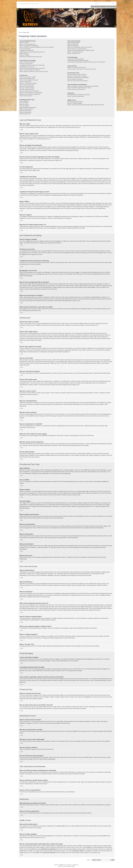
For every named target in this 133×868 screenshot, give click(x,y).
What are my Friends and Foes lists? (77, 67)
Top (22, 130)
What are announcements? (26, 109)
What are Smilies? (24, 104)
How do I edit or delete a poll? (27, 85)
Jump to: (89, 860)
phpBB (61, 865)
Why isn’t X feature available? (75, 103)
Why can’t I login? (24, 42)
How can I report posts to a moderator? (29, 91)
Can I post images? (25, 106)
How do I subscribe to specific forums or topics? (79, 88)
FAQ (93, 7)
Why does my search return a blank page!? (78, 78)
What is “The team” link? (74, 53)
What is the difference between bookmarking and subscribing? (83, 86)
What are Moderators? (73, 44)
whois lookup (40, 847)
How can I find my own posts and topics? (78, 81)
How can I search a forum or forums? (77, 74)
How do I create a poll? (25, 82)
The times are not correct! (26, 64)
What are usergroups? (73, 46)
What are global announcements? (28, 107)
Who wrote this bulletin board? (75, 102)
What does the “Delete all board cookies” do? (31, 57)
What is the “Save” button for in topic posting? (31, 93)
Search (97, 7)
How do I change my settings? (27, 62)
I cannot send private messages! (76, 59)
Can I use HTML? (24, 103)
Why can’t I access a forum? (27, 86)
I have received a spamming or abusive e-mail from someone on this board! (86, 62)
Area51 (108, 836)
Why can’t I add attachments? (27, 88)
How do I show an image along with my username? (32, 68)
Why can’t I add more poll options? (28, 83)
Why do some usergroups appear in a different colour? (81, 50)
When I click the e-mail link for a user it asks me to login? (34, 71)
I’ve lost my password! (25, 49)
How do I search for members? (75, 79)
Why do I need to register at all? (28, 44)
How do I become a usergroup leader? (77, 49)
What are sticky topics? (25, 111)
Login (114, 7)
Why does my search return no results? (77, 76)
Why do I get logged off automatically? (29, 46)
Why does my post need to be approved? (30, 94)
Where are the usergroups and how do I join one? (80, 47)
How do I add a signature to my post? (29, 80)
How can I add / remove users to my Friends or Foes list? (82, 69)
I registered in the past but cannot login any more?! (32, 52)
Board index (26, 32)
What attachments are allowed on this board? (79, 95)
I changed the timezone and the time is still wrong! (32, 65)
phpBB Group (65, 826)
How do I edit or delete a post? (27, 78)
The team (103, 7)
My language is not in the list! (27, 67)
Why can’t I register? (25, 55)
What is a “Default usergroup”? (75, 52)
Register (109, 7)
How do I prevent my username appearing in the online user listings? (37, 47)
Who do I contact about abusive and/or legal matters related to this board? (86, 105)
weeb (73, 866)
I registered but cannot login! (27, 50)
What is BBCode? (24, 101)
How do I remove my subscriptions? (76, 89)
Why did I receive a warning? (27, 89)
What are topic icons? (25, 114)
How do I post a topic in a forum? (28, 77)
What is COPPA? (24, 53)
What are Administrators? (74, 42)
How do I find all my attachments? (76, 96)
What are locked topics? (26, 112)
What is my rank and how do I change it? (30, 70)
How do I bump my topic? (26, 96)
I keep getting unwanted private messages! (78, 60)
